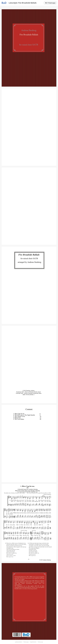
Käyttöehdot (33, 642)
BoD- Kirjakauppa (50, 3)
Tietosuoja (26, 642)
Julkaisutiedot (18, 642)
